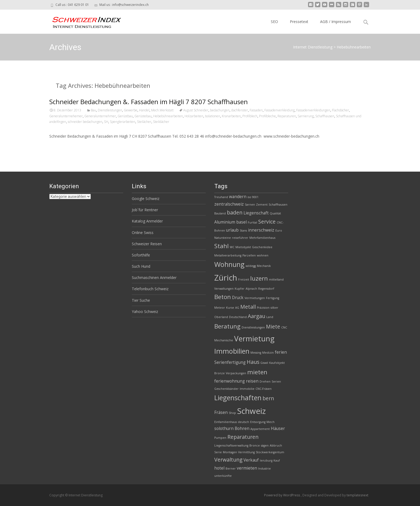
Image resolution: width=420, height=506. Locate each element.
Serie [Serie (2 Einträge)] (218, 452)
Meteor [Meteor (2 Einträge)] (220, 308)
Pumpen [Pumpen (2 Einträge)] (220, 438)
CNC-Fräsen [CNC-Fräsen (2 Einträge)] (264, 389)
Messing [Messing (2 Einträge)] (256, 353)
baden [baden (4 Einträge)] (235, 212)
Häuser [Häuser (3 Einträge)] (278, 428)
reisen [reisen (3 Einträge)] (252, 381)
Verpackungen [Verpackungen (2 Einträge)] (236, 373)
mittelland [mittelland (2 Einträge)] (276, 280)
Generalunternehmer (100, 116)
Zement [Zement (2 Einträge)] (262, 205)
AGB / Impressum (335, 22)
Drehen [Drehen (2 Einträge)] (265, 382)
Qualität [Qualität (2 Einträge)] (275, 213)
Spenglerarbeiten (123, 122)
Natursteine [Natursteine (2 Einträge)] (223, 238)
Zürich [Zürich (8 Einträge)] (226, 278)
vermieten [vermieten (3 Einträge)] (247, 468)
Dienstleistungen (110, 110)
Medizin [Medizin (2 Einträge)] (268, 353)
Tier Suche (141, 300)
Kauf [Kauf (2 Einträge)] (277, 460)
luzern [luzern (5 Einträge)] (259, 278)
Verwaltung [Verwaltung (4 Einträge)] (228, 460)
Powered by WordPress (282, 495)
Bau (93, 110)
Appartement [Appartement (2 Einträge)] (260, 429)
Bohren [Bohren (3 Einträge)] (242, 428)
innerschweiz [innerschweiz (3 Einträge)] (261, 230)
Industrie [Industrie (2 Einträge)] (265, 469)
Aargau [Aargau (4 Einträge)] (256, 316)
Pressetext (299, 22)
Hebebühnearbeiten (168, 116)
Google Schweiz (146, 199)
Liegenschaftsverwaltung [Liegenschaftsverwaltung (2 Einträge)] (231, 445)
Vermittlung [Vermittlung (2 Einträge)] (246, 452)
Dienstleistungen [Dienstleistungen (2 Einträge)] (253, 327)
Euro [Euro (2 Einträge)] (279, 231)
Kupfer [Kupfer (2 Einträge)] (240, 289)
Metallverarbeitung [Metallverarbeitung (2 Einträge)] (228, 255)
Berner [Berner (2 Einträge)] (231, 469)
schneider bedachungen (85, 122)
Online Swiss (143, 233)
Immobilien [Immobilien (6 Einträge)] (232, 351)
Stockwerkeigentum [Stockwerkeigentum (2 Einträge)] (270, 452)
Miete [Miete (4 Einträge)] (273, 326)
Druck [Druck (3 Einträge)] (238, 298)
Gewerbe (131, 110)
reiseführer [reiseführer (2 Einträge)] (240, 238)
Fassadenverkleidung (280, 110)
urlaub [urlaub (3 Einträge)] (232, 230)
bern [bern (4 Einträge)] (268, 398)
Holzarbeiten (194, 116)
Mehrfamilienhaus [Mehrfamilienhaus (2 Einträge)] (262, 238)
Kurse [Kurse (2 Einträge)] (230, 308)
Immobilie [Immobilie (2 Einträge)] (247, 389)
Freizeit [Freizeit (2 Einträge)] (244, 280)
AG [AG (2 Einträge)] (237, 308)
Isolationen (213, 116)
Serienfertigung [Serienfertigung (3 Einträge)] (230, 362)
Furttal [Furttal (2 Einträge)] (252, 222)
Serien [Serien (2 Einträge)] (276, 382)
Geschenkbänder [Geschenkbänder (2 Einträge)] (226, 389)
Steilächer (144, 122)
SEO (274, 22)
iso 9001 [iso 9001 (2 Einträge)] (253, 197)
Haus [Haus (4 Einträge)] (253, 362)
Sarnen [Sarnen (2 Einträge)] (250, 205)
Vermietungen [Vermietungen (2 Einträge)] (255, 298)
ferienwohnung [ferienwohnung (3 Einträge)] (230, 381)
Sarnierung (306, 116)
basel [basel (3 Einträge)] (241, 222)
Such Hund (141, 266)
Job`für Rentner (145, 210)
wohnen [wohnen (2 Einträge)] (263, 255)
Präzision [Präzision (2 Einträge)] (263, 308)
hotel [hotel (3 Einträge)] (219, 468)
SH (106, 122)
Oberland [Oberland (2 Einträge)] (221, 317)
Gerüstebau (143, 116)
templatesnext (357, 495)
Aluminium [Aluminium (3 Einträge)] (225, 222)
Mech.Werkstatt (162, 110)
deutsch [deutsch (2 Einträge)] (243, 422)
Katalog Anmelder (147, 221)
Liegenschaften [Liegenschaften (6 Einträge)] (238, 398)
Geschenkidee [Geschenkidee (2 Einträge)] (262, 247)
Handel (144, 110)
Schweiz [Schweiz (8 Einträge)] (251, 411)
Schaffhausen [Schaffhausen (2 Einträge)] (278, 205)
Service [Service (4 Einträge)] (267, 222)
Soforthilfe (141, 255)
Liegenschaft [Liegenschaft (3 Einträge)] (256, 213)
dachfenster (240, 110)
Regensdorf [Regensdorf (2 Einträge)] (266, 289)
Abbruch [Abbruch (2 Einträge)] (276, 445)
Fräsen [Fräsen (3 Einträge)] (221, 412)
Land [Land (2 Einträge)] (270, 317)
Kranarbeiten (231, 116)
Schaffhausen (325, 116)
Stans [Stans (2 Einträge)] (243, 231)
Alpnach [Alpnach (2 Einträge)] (251, 289)
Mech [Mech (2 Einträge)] (271, 422)
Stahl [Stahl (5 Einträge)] (222, 246)
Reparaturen (287, 116)
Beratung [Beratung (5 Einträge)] (227, 326)
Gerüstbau (125, 116)
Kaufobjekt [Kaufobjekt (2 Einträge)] (277, 363)
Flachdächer (340, 110)
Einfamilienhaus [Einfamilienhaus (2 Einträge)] (226, 422)
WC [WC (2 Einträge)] (232, 247)
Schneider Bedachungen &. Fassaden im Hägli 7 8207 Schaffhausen (149, 102)
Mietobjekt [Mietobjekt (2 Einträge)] (243, 247)
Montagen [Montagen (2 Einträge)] (230, 452)
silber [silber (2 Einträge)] (274, 308)
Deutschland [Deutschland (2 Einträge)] (238, 317)
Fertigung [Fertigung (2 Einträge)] (273, 298)
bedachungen (220, 110)
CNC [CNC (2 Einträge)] (284, 327)
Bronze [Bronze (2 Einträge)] (220, 373)
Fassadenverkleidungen (313, 110)
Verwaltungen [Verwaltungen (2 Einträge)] (224, 289)
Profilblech (250, 116)
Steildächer (161, 122)
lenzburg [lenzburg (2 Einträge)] (266, 460)
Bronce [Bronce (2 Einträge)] (255, 445)
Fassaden (256, 110)
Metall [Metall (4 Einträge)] (248, 307)
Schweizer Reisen (147, 244)
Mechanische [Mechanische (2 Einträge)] (224, 340)
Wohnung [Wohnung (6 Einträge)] (229, 264)
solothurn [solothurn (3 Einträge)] (224, 428)
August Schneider (196, 110)
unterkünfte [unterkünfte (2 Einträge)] (223, 476)
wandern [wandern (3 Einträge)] (238, 197)
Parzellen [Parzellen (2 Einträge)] (249, 255)
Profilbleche (267, 116)
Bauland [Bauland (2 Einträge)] (220, 213)
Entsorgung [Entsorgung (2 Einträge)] (258, 422)
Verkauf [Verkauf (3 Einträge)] (251, 460)
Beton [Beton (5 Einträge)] (223, 297)
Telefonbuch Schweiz (150, 289)
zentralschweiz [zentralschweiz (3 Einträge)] (229, 204)
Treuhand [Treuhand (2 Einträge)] (221, 197)
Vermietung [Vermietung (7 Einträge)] (254, 339)
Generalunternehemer (66, 116)
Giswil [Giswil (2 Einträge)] (264, 363)
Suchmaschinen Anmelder (154, 277)
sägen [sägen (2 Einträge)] (265, 445)
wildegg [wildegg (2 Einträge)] (251, 266)
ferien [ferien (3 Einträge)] (281, 352)
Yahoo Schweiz (145, 311)
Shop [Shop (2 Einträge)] (232, 413)
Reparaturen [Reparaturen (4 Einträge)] (243, 437)
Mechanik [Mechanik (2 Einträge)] (264, 266)
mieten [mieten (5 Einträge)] (257, 372)
